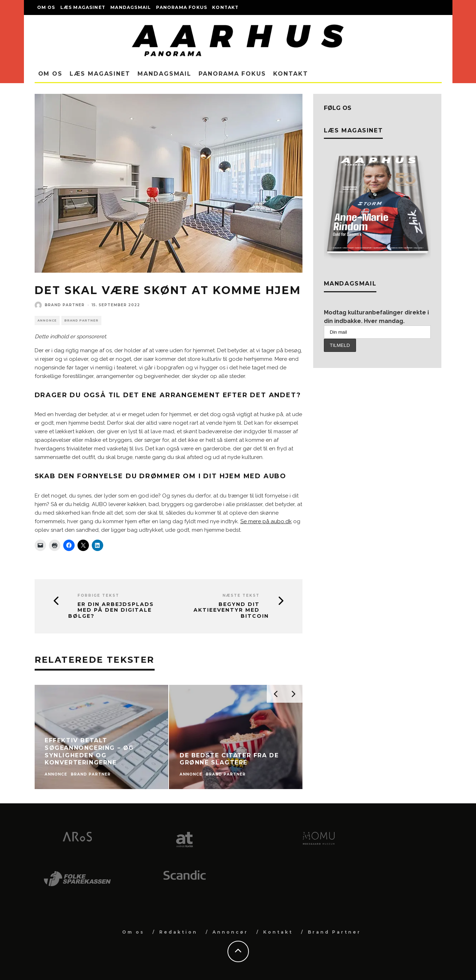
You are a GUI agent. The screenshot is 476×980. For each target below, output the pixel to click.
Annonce (47, 320)
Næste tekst (241, 595)
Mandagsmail (131, 7)
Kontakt (225, 7)
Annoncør (230, 932)
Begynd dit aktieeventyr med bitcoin (231, 610)
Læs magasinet (83, 7)
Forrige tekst (98, 595)
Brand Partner (65, 305)
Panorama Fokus (182, 7)
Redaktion (178, 932)
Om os (46, 7)
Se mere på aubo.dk (266, 521)
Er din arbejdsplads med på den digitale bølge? (111, 610)
